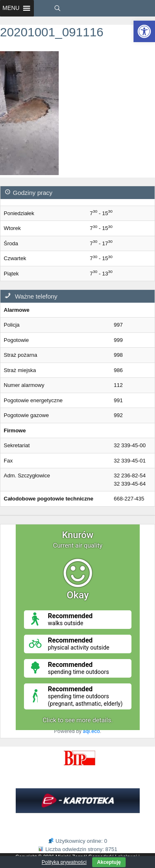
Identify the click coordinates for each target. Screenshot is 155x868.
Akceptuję (109, 862)
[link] (144, 31)
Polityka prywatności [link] (64, 862)
